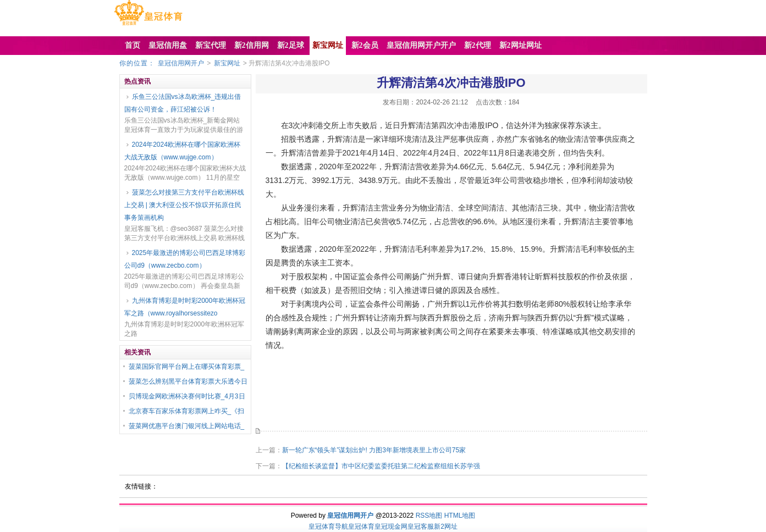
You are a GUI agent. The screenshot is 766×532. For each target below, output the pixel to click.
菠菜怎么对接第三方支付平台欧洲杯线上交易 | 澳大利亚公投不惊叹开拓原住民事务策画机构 (184, 205)
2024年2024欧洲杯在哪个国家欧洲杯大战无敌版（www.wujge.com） (182, 151)
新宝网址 (227, 63)
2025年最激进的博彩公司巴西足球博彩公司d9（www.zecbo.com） (185, 259)
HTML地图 (460, 516)
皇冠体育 (361, 527)
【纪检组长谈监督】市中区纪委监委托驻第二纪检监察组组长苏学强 (381, 466)
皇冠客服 (421, 527)
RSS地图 (429, 516)
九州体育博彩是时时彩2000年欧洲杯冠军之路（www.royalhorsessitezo (185, 307)
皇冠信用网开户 (181, 63)
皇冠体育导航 (328, 527)
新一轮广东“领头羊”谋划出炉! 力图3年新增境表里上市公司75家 (374, 450)
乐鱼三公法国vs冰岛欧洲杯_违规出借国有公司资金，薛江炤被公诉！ (183, 103)
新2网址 (446, 527)
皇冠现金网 (391, 527)
